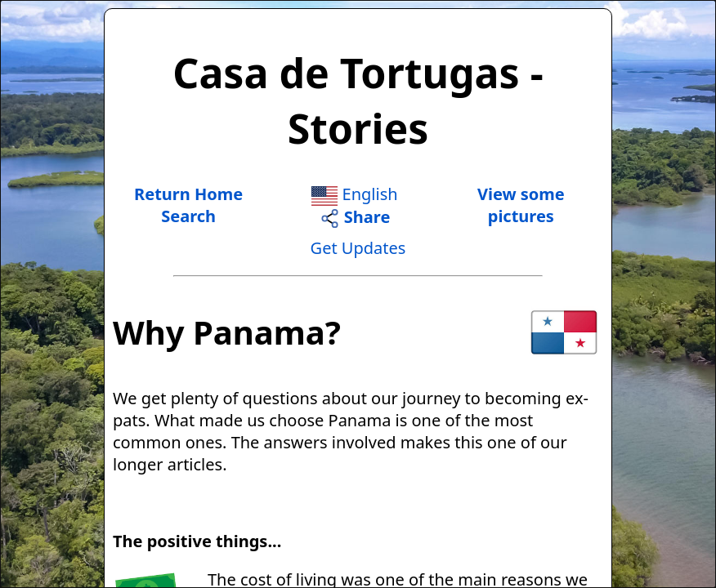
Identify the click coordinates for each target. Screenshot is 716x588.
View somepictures (521, 205)
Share (355, 217)
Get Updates (358, 248)
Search (188, 216)
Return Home (188, 194)
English (354, 194)
